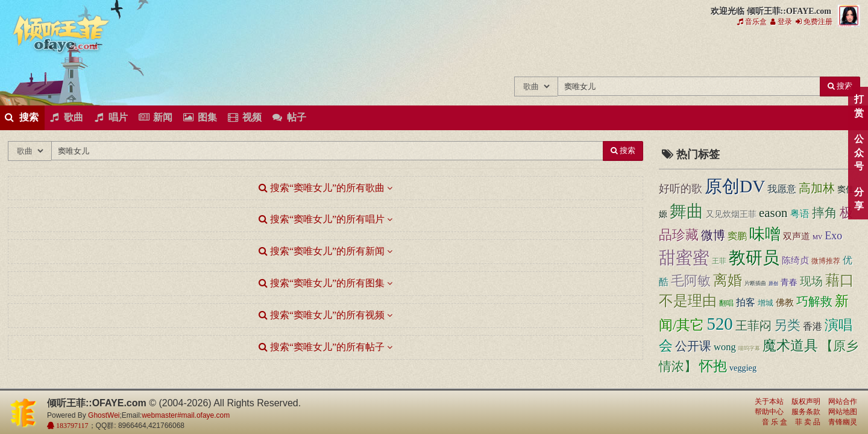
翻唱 (726, 303)
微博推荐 (826, 261)
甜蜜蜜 (684, 258)
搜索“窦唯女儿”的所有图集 (322, 283)
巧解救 (814, 302)
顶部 (850, 257)
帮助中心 (769, 412)
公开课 (693, 346)
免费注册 (814, 22)
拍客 (746, 302)
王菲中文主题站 (480, 53)
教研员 (754, 258)
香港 (813, 326)
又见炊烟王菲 (731, 214)
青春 (789, 282)
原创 (773, 284)
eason (773, 213)
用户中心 (762, 53)
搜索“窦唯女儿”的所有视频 (322, 315)
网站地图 (843, 412)
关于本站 (769, 401)
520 (720, 324)
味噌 (765, 234)
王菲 (719, 261)
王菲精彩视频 (641, 53)
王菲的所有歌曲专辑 (520, 53)
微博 (713, 235)
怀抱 (713, 366)
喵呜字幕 (749, 348)
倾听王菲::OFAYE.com (61, 36)
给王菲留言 (722, 53)
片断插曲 (755, 283)
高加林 (817, 188)
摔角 (825, 213)
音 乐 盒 (775, 422)
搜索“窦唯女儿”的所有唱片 (322, 219)
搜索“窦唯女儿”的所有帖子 (322, 347)
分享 (859, 199)
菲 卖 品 (808, 422)
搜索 (840, 86)
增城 (766, 303)
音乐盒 (752, 22)
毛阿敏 (691, 281)
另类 (787, 325)
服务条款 (806, 412)
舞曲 (687, 211)
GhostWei (104, 415)
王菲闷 (753, 325)
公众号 (859, 153)
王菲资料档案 (803, 53)
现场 (811, 281)
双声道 (797, 236)
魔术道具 (790, 346)
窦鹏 (737, 236)
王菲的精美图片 (601, 53)
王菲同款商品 (843, 53)
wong (725, 347)
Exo (833, 236)
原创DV (735, 186)
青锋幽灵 (843, 422)
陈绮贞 (795, 260)
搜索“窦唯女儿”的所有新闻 (322, 251)
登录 (781, 22)
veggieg (743, 368)
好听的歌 (681, 189)
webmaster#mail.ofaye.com (186, 415)
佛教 (785, 302)
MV (817, 237)
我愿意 (782, 189)
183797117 (71, 426)
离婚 (728, 280)
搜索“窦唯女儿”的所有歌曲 (322, 188)
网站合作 (843, 401)
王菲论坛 (681, 53)
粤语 (800, 214)
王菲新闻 (560, 53)
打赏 (859, 106)
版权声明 (806, 401)
